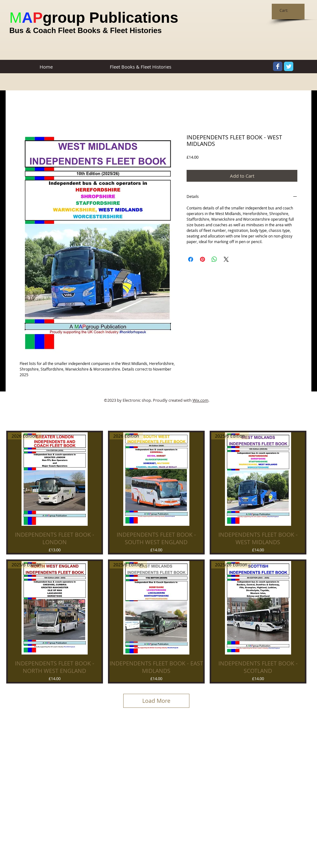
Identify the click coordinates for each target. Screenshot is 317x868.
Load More (156, 701)
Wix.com (200, 400)
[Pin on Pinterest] (202, 259)
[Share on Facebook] (191, 259)
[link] (287, 11)
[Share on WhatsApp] (214, 259)
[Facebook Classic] (278, 66)
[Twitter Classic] (289, 66)
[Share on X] (226, 259)
